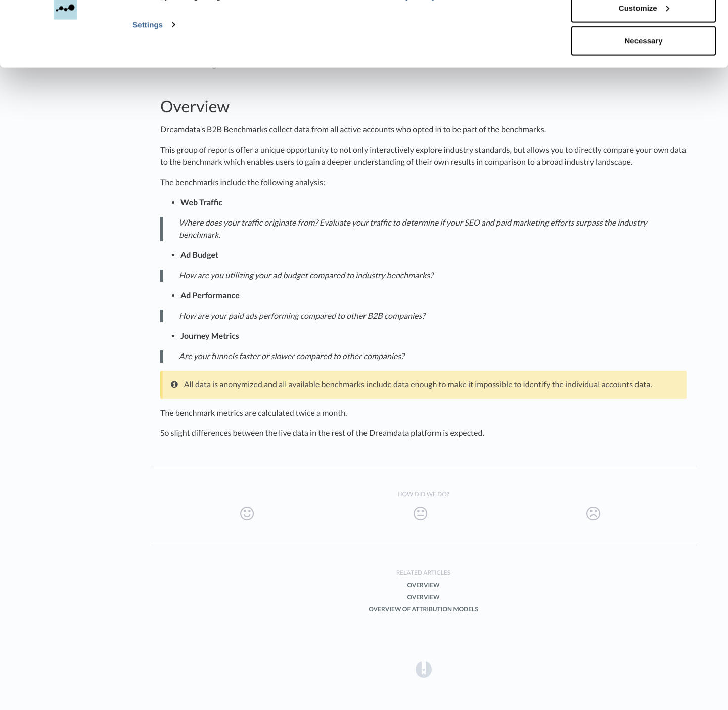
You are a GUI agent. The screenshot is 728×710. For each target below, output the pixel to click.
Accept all (644, 27)
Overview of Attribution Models (423, 609)
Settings (148, 77)
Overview (423, 585)
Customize (644, 60)
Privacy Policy (409, 49)
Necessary (643, 93)
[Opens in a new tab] (424, 669)
